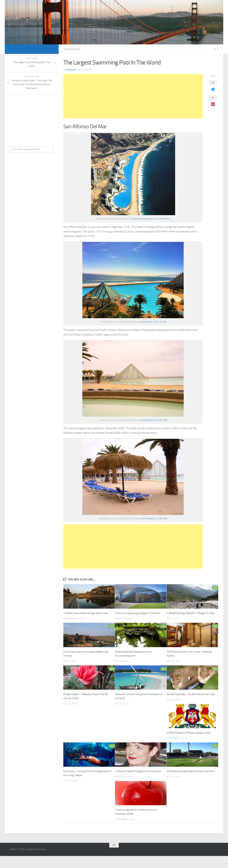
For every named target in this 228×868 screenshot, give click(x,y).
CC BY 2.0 (161, 420)
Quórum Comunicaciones (143, 219)
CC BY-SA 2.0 (159, 322)
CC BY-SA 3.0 (162, 219)
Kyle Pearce (145, 322)
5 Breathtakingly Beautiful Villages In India (191, 613)
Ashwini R (72, 70)
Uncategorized (73, 49)
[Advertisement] (133, 96)
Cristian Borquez (146, 420)
